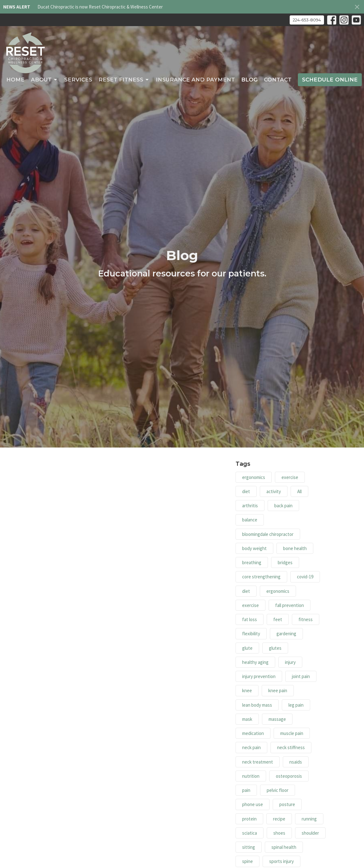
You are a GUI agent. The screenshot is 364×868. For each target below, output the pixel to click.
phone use (253, 804)
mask (247, 719)
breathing (252, 562)
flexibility (251, 634)
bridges (285, 562)
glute (247, 648)
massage (277, 719)
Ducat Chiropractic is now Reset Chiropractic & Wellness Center (100, 7)
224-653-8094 (307, 20)
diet (246, 491)
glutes (275, 648)
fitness (306, 619)
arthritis (250, 506)
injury (290, 662)
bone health (295, 548)
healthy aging (255, 662)
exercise (290, 477)
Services (78, 80)
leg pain (296, 705)
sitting (249, 847)
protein (249, 819)
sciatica (250, 833)
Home (15, 80)
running (309, 819)
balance (250, 520)
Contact (278, 80)
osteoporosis (289, 776)
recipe (279, 819)
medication (253, 733)
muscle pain (292, 733)
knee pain (278, 690)
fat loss (250, 619)
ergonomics (254, 477)
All (299, 491)
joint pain (301, 676)
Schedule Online (330, 80)
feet (278, 619)
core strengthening (261, 577)
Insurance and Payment (195, 80)
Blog (249, 80)
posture (287, 804)
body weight (254, 548)
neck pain (251, 747)
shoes (279, 833)
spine (247, 861)
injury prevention (259, 676)
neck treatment (258, 762)
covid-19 (305, 577)
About (44, 80)
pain (246, 790)
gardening (286, 634)
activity (274, 491)
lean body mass (257, 705)
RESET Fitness (124, 80)
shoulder (310, 833)
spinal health (284, 847)
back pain (283, 506)
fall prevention (290, 605)
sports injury (282, 861)
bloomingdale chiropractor (268, 534)
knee (247, 690)
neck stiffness (291, 747)
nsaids (296, 762)
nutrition (251, 776)
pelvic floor (278, 790)
